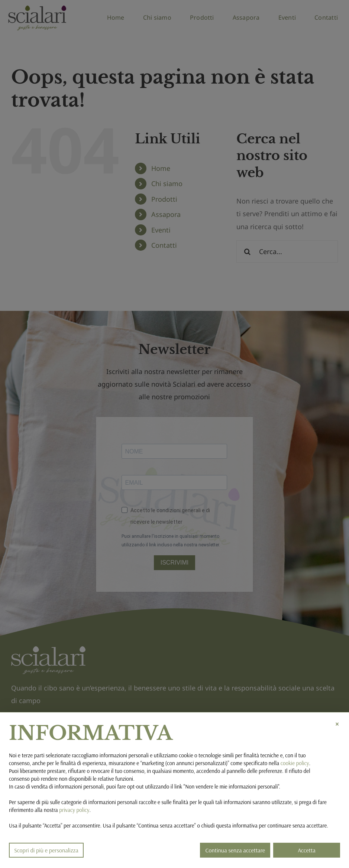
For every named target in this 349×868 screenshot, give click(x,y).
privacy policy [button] (74, 810)
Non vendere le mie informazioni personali (231, 786)
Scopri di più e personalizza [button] (46, 850)
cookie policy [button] (295, 763)
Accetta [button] (307, 850)
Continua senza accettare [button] (235, 850)
